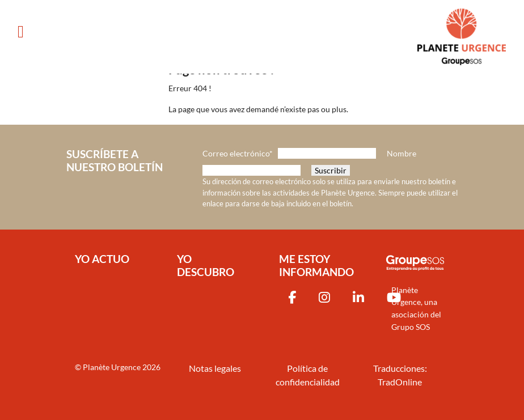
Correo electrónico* (238, 153)
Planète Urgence (112, 367)
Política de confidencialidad (308, 375)
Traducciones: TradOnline (400, 375)
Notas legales (215, 368)
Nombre (402, 153)
